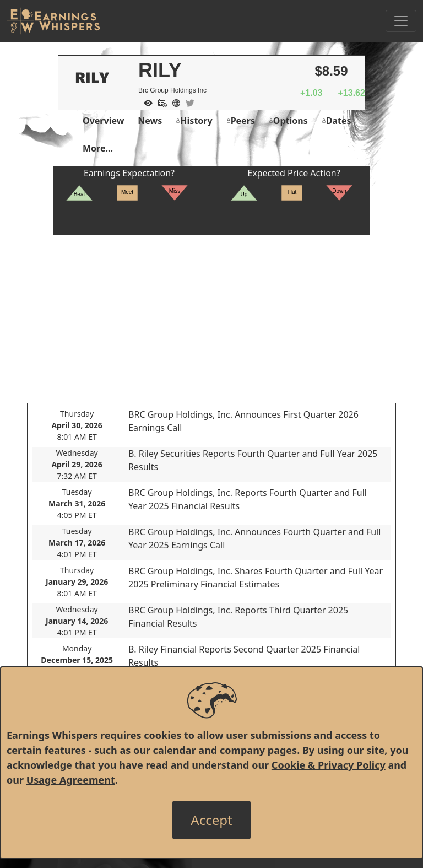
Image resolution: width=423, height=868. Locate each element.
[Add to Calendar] (160, 102)
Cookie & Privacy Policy (329, 765)
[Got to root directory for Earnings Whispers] (53, 21)
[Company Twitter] (187, 102)
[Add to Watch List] (145, 102)
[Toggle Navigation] (401, 21)
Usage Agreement (71, 780)
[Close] (211, 820)
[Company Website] (173, 102)
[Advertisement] (211, 312)
